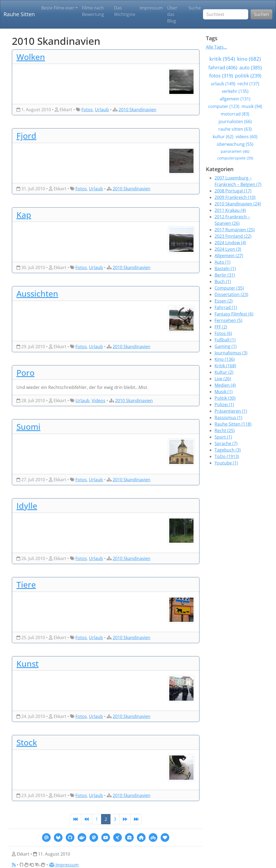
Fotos (87, 110)
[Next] (125, 819)
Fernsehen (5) (228, 320)
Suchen (261, 14)
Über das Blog (172, 14)
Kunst (27, 663)
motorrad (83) (235, 114)
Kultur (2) (224, 372)
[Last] (136, 819)
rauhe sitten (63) (235, 129)
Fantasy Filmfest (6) (234, 314)
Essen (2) (224, 301)
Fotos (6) (223, 333)
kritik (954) (222, 59)
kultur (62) (223, 137)
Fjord (26, 135)
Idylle (27, 506)
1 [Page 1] (97, 819)
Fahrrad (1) (226, 307)
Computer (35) (229, 288)
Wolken (31, 57)
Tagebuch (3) (228, 450)
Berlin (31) (225, 275)
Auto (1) (222, 262)
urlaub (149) (223, 84)
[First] (75, 819)
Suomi (28, 426)
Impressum (151, 8)
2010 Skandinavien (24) (238, 204)
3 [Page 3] (115, 819)
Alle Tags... (216, 47)
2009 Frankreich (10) (235, 197)
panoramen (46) (235, 151)
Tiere (26, 584)
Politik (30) (225, 398)
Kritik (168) (225, 366)
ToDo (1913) (227, 456)
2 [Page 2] (106, 819)
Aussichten (37, 293)
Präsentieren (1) (231, 411)
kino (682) (249, 59)
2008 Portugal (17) (233, 191)
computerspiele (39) (235, 158)
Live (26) (223, 379)
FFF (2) (221, 327)
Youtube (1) (226, 463)
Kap (24, 215)
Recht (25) (225, 430)
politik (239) (248, 76)
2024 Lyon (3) (228, 249)
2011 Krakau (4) (230, 210)
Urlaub (102, 110)
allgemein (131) (235, 99)
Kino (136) (225, 359)
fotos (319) (221, 76)
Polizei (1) (224, 405)
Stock (27, 742)
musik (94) (252, 106)
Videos (99, 401)
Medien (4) (225, 385)
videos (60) (246, 137)
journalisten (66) (235, 121)
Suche (195, 8)
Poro (25, 372)
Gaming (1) (226, 346)
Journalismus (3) (231, 353)
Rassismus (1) (228, 418)
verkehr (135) (235, 91)
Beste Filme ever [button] (58, 8)
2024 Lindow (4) (230, 243)
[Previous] (87, 819)
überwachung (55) (235, 144)
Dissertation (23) (231, 294)
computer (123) (224, 106)
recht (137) (248, 84)
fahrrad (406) (223, 67)
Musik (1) (224, 392)
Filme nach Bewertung (93, 11)
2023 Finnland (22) (233, 236)
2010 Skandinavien (137, 110)
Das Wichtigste (125, 11)
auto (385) (251, 67)
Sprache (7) (226, 443)
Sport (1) (223, 437)
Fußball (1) (225, 340)
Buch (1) (223, 282)
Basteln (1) (225, 269)
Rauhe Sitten (19, 14)
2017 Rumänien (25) (235, 230)
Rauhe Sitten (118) (233, 424)
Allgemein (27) (229, 256)
